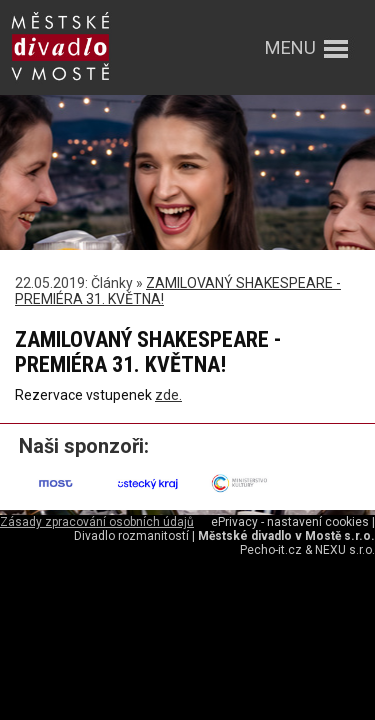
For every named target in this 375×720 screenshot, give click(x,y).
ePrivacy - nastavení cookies (290, 522)
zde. (168, 395)
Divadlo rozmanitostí (131, 536)
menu (290, 47)
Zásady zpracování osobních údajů (97, 522)
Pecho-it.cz (271, 550)
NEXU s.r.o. (345, 550)
